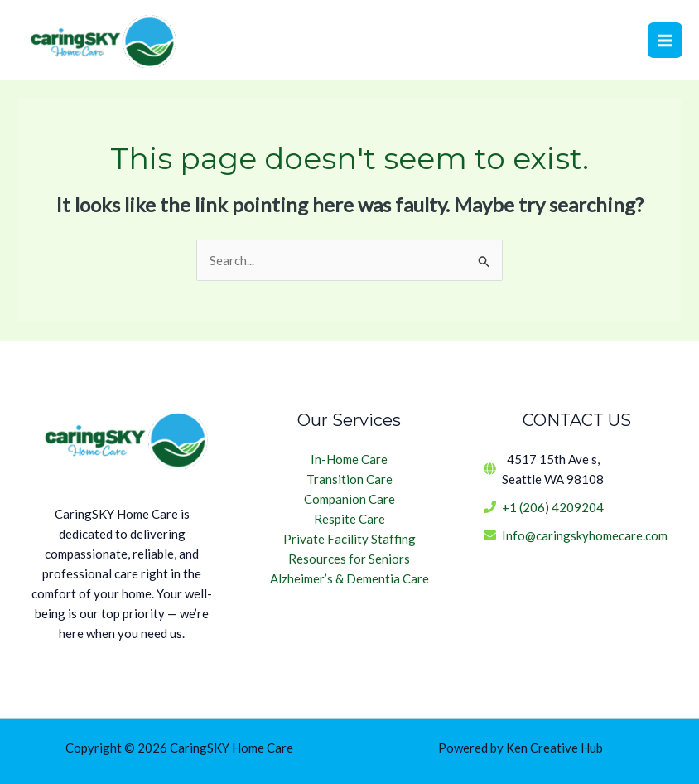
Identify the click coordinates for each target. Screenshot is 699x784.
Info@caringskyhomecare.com (585, 535)
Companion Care (349, 499)
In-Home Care (349, 459)
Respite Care (349, 519)
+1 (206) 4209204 (553, 507)
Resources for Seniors (349, 559)
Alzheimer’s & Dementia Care (349, 578)
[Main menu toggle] (665, 40)
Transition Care (349, 479)
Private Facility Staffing (349, 539)
